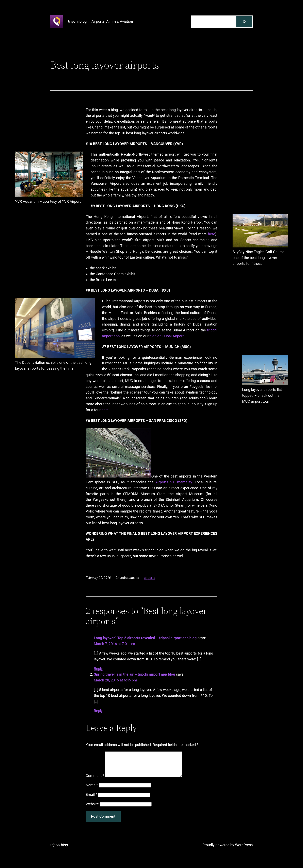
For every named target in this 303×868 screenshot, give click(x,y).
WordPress (244, 850)
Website (92, 809)
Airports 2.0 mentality (174, 482)
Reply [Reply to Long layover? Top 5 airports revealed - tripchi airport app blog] (98, 669)
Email (92, 799)
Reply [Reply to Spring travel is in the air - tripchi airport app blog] (98, 711)
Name (92, 790)
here (212, 234)
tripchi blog (78, 21)
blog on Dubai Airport (167, 336)
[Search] (244, 22)
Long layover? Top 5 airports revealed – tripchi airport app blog (145, 638)
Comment (95, 780)
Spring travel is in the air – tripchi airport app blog (135, 674)
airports (149, 578)
